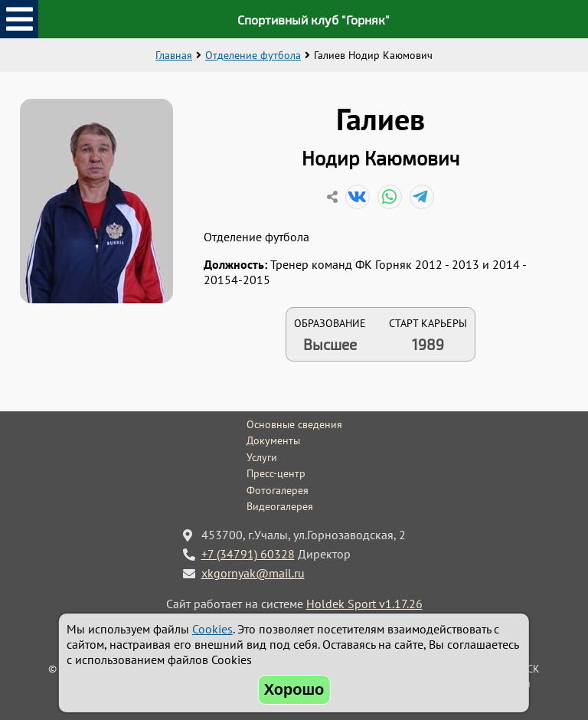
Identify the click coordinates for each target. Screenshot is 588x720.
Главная (174, 55)
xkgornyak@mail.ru (253, 573)
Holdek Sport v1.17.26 (364, 604)
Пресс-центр (276, 473)
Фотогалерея (278, 490)
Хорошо (294, 689)
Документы (273, 440)
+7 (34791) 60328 (248, 554)
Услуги (262, 457)
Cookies (212, 629)
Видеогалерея (280, 506)
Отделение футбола (253, 55)
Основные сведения (294, 424)
